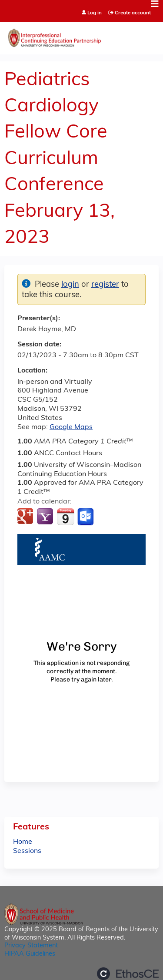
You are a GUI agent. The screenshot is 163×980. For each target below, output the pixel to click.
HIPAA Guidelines (30, 954)
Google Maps (71, 427)
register (105, 285)
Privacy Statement (31, 946)
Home (23, 842)
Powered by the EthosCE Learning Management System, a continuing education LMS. (128, 974)
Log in (95, 13)
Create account (133, 13)
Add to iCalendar (65, 517)
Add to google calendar (26, 517)
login (70, 285)
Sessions (27, 851)
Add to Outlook (86, 517)
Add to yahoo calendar (46, 517)
